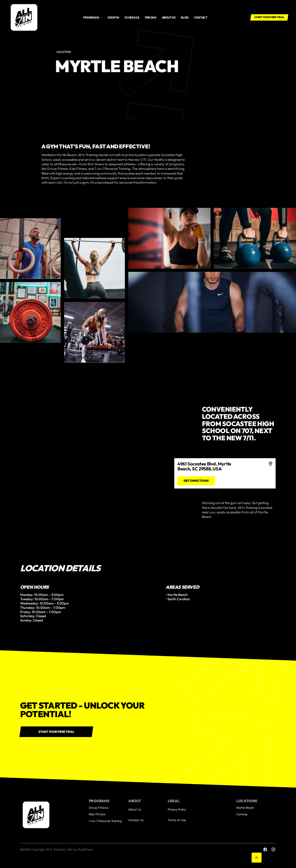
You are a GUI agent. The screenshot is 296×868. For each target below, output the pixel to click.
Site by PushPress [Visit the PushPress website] (80, 850)
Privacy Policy (177, 810)
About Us (135, 810)
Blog (185, 17)
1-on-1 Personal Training (105, 821)
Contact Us (136, 820)
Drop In (113, 17)
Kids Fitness (97, 814)
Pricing (151, 17)
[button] (93, 18)
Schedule (132, 17)
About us (169, 17)
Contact (201, 17)
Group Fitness (99, 808)
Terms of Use (177, 820)
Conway (242, 814)
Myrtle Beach (245, 808)
